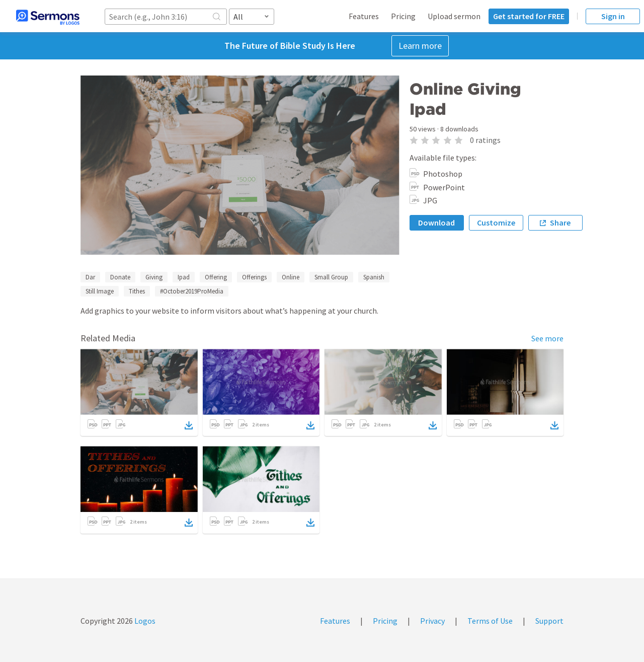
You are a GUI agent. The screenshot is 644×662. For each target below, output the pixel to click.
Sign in (613, 16)
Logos (144, 621)
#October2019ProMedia (192, 291)
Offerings (254, 277)
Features (364, 16)
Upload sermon (454, 16)
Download (436, 223)
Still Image (100, 291)
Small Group (331, 277)
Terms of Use (490, 621)
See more (547, 338)
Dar (90, 277)
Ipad (184, 277)
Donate (120, 277)
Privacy (432, 621)
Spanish (374, 277)
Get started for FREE (529, 16)
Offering (216, 277)
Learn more (420, 46)
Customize (496, 223)
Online (291, 277)
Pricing (403, 16)
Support (549, 621)
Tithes (137, 291)
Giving (154, 277)
